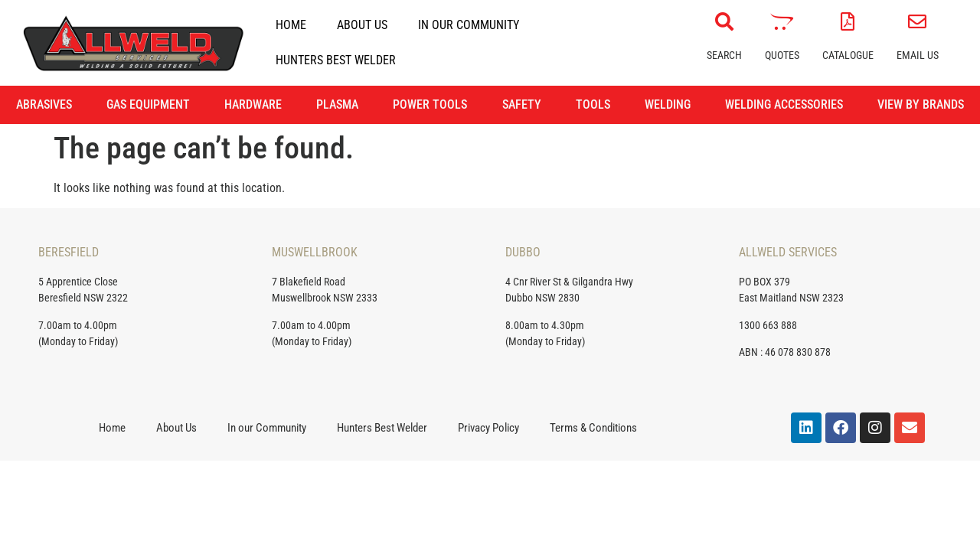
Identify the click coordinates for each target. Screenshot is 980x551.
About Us (362, 25)
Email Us (918, 55)
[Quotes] (782, 21)
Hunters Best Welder (336, 60)
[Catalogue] (848, 21)
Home (291, 25)
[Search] (724, 21)
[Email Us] (917, 21)
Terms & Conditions (593, 428)
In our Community (469, 25)
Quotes (782, 55)
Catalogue (848, 55)
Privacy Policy (488, 428)
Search (724, 55)
